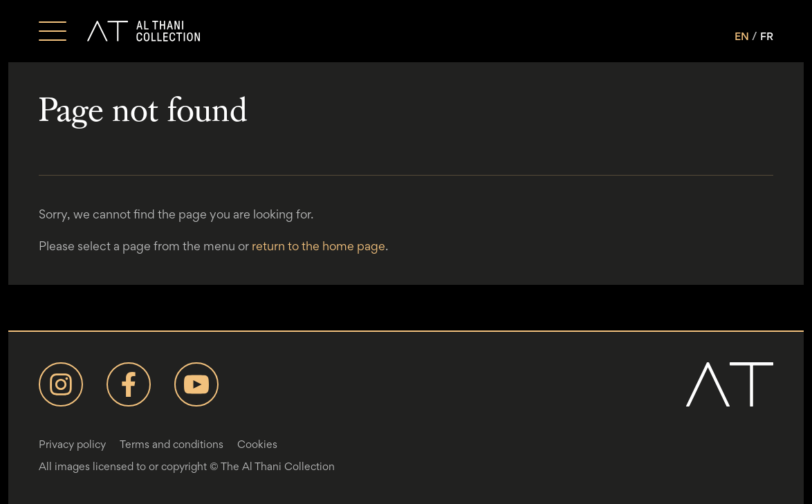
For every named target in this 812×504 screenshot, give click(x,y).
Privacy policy (72, 444)
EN (742, 36)
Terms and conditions (172, 444)
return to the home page (319, 246)
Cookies (257, 444)
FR (767, 36)
